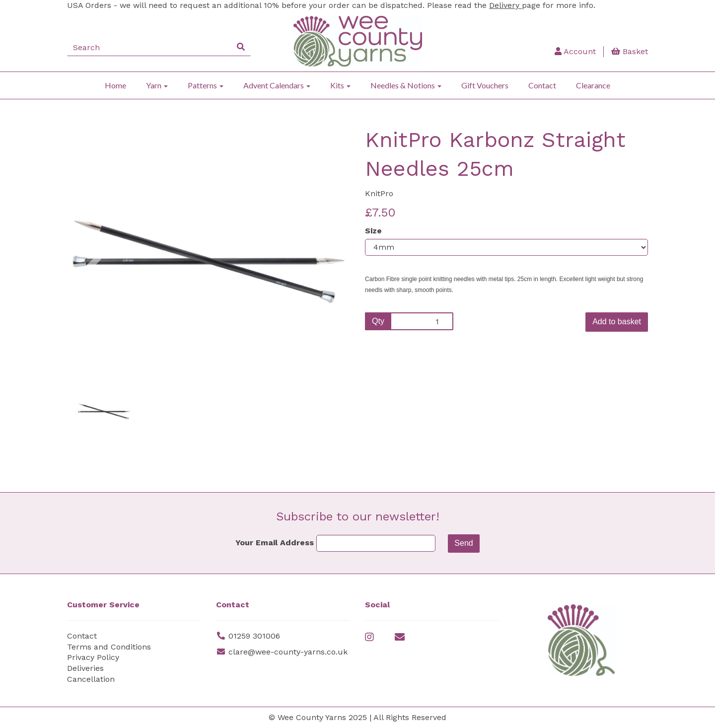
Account (575, 51)
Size (373, 231)
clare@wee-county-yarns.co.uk (288, 652)
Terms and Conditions (109, 647)
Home (115, 85)
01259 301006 (254, 636)
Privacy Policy (93, 657)
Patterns (206, 85)
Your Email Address (275, 543)
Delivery (505, 5)
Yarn (157, 85)
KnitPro (379, 193)
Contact (542, 85)
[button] (93, 311)
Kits (340, 85)
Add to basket (617, 322)
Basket (630, 51)
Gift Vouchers (485, 85)
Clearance (593, 85)
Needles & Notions (406, 85)
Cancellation (91, 679)
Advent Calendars (277, 85)
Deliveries (85, 668)
